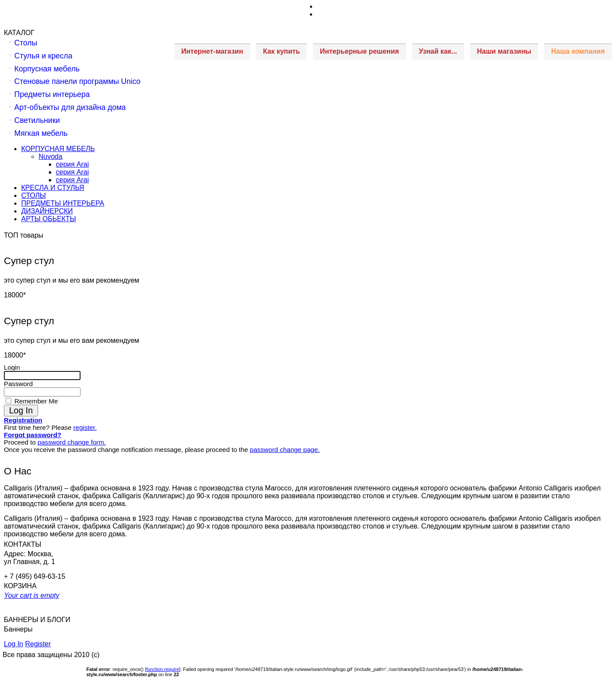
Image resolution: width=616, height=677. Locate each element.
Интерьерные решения (360, 51)
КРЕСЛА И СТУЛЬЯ (53, 188)
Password (18, 384)
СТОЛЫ (34, 195)
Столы (26, 43)
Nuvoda (50, 156)
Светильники (37, 120)
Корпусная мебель (47, 69)
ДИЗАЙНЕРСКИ (47, 211)
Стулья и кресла (43, 56)
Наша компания (578, 51)
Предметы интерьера (52, 94)
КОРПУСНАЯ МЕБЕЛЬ (58, 149)
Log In (13, 644)
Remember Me (35, 401)
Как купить (282, 51)
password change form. (72, 442)
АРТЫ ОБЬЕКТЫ (48, 219)
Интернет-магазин (212, 51)
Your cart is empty (32, 595)
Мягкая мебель (41, 133)
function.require (163, 669)
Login (12, 367)
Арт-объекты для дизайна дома (70, 107)
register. (85, 427)
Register (38, 644)
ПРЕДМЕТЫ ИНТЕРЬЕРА (63, 203)
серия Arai (72, 164)
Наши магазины (504, 51)
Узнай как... (438, 51)
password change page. (285, 450)
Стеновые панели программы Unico (77, 81)
